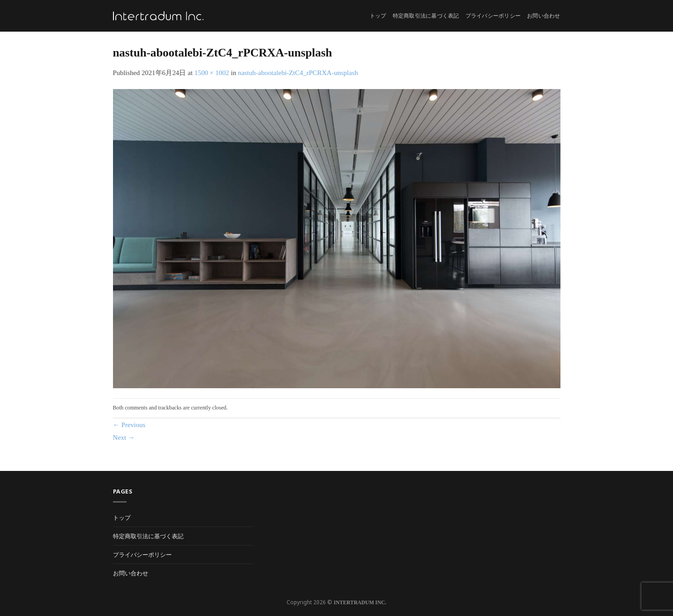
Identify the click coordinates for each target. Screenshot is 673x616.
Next (124, 437)
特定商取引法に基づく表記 (426, 16)
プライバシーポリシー (493, 16)
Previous (129, 425)
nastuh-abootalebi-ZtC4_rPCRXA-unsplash (298, 73)
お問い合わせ (544, 16)
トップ (378, 16)
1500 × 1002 (212, 73)
